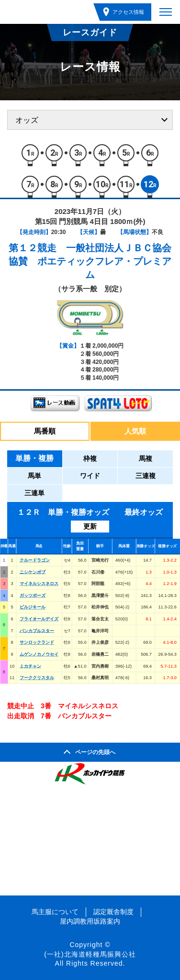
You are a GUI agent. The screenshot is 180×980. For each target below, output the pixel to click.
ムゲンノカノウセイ (39, 654)
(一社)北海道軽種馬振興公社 (90, 954)
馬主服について (55, 912)
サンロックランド (37, 642)
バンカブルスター (37, 630)
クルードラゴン (35, 560)
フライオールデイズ (39, 619)
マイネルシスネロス (39, 584)
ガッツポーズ (33, 595)
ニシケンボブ (33, 572)
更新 (90, 526)
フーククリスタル (37, 678)
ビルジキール (33, 607)
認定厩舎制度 (113, 912)
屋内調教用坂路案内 (90, 921)
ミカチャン (30, 666)
